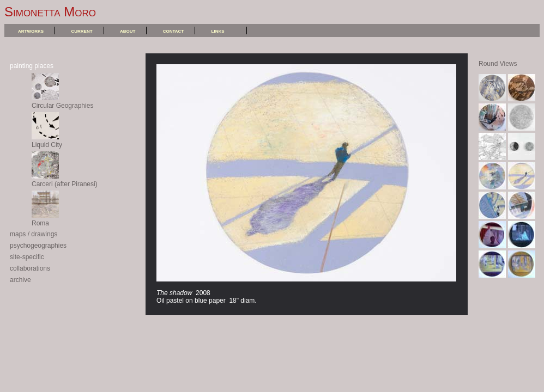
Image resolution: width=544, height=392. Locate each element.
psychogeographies (38, 246)
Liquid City (47, 141)
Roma (45, 219)
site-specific (27, 257)
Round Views (498, 64)
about (128, 30)
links (218, 30)
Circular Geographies (62, 102)
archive (20, 280)
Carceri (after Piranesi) (65, 180)
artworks (31, 30)
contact (174, 30)
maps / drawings (34, 234)
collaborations (30, 268)
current (81, 30)
